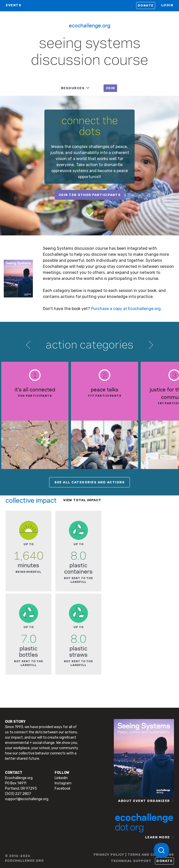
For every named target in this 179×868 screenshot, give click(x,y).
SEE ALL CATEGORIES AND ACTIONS (89, 482)
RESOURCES (73, 88)
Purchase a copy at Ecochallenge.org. (126, 309)
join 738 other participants (89, 195)
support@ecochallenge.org (27, 799)
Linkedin (61, 778)
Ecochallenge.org (90, 25)
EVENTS (14, 5)
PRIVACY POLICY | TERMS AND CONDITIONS (134, 855)
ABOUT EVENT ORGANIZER (144, 801)
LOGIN (167, 5)
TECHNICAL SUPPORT (131, 861)
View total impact (82, 500)
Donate (146, 5)
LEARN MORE (158, 837)
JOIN (110, 88)
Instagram (63, 783)
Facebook (63, 788)
